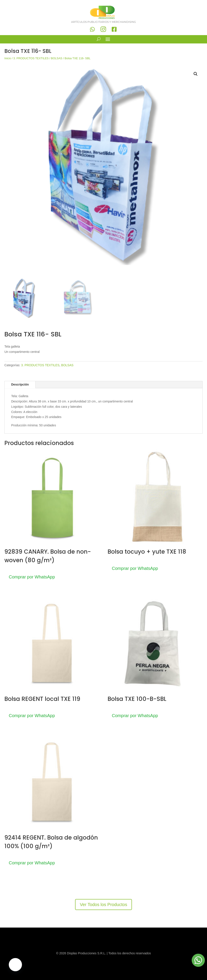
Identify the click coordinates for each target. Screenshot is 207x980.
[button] (196, 74)
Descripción (20, 384)
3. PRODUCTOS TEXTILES (31, 58)
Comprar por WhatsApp (32, 577)
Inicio (8, 58)
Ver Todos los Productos (103, 905)
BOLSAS (57, 58)
